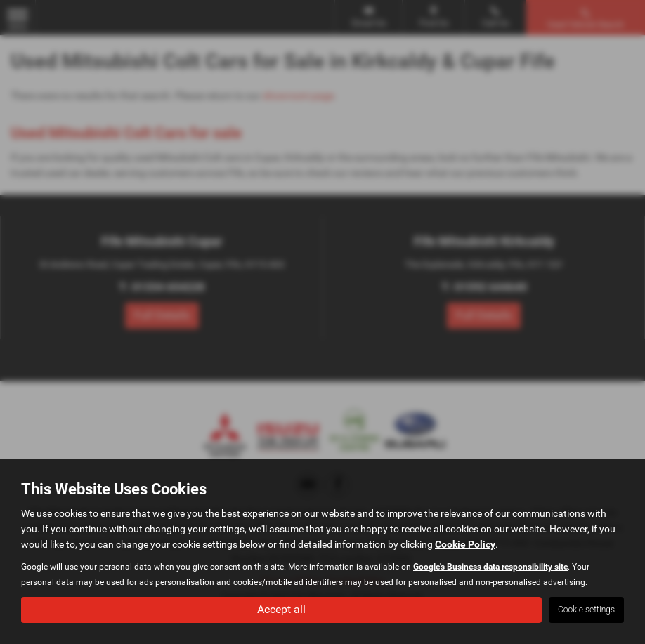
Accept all (281, 609)
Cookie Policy (465, 544)
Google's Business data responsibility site (490, 567)
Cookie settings (586, 610)
